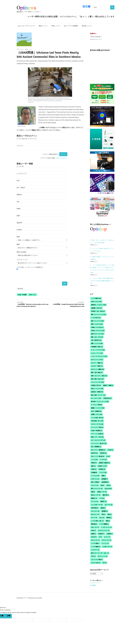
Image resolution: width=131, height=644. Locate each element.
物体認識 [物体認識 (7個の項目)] (105, 479)
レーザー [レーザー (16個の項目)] (103, 459)
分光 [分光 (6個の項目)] (108, 485)
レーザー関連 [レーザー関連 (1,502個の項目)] (96, 298)
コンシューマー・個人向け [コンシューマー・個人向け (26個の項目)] (99, 443)
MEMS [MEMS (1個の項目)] (93, 530)
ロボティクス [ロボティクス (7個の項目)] (95, 479)
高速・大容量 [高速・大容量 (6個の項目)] (95, 482)
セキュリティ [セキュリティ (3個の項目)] (95, 511)
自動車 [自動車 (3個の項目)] (103, 508)
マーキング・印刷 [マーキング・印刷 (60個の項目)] (97, 405)
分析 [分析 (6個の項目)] (102, 485)
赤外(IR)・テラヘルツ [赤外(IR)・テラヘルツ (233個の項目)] (98, 331)
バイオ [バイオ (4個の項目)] (102, 498)
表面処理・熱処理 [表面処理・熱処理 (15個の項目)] (104, 463)
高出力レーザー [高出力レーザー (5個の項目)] (96, 495)
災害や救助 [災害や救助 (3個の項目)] (95, 508)
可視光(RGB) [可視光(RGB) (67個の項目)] (107, 398)
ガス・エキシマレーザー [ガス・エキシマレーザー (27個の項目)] (98, 440)
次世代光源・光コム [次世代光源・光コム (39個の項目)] (97, 421)
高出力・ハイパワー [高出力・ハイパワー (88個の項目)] (97, 389)
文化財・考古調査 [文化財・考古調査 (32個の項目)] (97, 431)
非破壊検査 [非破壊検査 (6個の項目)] (105, 482)
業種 (18, 237)
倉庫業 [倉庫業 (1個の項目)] (94, 534)
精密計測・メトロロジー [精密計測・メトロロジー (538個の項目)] (98, 305)
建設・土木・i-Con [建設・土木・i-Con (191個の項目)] (97, 337)
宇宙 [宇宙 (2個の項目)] (103, 514)
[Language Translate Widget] (96, 36)
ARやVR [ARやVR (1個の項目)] (94, 537)
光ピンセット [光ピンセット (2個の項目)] (95, 514)
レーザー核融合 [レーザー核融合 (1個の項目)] (96, 547)
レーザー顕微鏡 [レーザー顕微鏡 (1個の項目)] (104, 524)
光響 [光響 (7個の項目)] (103, 476)
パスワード (20, 146)
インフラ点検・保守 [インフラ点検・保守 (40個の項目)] (97, 418)
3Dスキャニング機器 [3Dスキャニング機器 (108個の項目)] (97, 369)
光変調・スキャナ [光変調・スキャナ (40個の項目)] (97, 414)
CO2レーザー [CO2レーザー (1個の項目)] (95, 527)
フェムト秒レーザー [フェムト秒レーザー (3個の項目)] (97, 505)
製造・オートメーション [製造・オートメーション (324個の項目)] (98, 314)
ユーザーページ (95, 583)
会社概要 (93, 585)
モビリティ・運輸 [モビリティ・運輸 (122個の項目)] (97, 363)
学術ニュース (56, 26)
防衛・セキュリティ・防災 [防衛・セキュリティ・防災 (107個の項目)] (99, 376)
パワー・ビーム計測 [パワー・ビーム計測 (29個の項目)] (97, 434)
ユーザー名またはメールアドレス (27, 139)
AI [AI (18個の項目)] (108, 456)
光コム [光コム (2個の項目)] (102, 518)
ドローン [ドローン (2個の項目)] (94, 518)
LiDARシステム (32, 295)
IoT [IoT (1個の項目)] (100, 537)
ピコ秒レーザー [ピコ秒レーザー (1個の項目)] (107, 547)
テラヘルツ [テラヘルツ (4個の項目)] (95, 501)
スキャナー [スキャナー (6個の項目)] (95, 485)
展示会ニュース (87, 26)
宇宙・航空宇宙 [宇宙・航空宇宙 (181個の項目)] (96, 340)
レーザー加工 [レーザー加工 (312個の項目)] (96, 318)
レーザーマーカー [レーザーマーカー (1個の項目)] (106, 527)
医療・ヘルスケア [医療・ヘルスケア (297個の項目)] (97, 324)
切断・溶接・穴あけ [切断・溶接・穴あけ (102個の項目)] (97, 379)
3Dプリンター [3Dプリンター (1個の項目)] (95, 540)
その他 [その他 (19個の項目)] (110, 450)
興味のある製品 (22, 252)
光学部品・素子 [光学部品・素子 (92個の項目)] (96, 385)
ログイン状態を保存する (51, 154)
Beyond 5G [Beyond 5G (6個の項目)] (108, 489)
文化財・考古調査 (22, 295)
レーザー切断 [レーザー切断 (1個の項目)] (95, 543)
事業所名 (19, 195)
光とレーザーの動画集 (71, 26)
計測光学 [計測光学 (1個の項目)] (101, 534)
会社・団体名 (21, 188)
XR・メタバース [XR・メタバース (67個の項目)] (96, 398)
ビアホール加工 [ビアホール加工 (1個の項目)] (96, 563)
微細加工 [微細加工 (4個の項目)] (94, 498)
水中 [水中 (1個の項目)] (105, 563)
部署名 (19, 209)
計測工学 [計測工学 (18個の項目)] (94, 453)
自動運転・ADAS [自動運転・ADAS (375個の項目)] (96, 308)
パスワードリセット (61, 158)
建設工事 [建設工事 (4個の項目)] (106, 495)
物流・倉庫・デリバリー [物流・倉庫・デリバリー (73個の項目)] (98, 395)
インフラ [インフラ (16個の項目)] (94, 459)
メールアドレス (22, 174)
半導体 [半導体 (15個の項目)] (94, 463)
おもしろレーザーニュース (26, 26)
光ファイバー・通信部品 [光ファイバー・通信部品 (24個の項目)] (98, 450)
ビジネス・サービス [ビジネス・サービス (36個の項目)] (97, 424)
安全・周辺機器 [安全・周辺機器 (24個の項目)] (96, 447)
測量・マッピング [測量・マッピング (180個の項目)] (97, 343)
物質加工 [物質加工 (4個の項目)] (103, 501)
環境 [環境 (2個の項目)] (108, 521)
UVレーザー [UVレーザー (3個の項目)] (108, 505)
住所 (18, 202)
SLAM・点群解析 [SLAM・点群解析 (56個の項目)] (96, 411)
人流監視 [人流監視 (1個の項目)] (109, 534)
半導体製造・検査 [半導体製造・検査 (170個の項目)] (97, 347)
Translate (99, 39)
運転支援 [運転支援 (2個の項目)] (94, 524)
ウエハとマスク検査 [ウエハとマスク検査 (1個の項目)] (97, 559)
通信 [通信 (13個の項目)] (93, 466)
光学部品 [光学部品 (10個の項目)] (102, 469)
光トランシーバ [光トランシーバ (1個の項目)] (103, 556)
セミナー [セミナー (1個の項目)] (107, 537)
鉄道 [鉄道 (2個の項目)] (109, 514)
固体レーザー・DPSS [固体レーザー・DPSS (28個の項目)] (97, 437)
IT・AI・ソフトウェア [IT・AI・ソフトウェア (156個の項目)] (98, 350)
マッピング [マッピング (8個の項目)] (103, 472)
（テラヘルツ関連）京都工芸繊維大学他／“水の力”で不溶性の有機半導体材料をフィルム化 (102, 281)
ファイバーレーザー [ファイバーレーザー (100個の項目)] (97, 382)
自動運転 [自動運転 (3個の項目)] (105, 511)
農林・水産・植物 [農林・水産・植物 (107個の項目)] (97, 372)
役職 (18, 216)
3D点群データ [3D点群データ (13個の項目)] (102, 466)
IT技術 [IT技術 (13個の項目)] (94, 469)
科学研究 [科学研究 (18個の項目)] (103, 453)
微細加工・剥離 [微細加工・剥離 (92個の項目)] (108, 385)
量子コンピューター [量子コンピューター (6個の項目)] (97, 489)
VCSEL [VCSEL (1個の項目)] (93, 556)
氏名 (18, 181)
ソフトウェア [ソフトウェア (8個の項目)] (95, 476)
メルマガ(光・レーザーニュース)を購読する (30, 267)
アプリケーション (22, 260)
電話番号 (20, 223)
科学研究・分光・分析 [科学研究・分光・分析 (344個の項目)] (98, 311)
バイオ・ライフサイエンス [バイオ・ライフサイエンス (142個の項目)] (99, 356)
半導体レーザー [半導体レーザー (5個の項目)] (102, 492)
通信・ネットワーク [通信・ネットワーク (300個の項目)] (97, 321)
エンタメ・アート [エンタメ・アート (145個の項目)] (97, 353)
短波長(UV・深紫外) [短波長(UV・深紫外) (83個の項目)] (97, 392)
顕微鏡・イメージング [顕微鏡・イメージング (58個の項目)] (98, 408)
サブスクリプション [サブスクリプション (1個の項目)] (104, 530)
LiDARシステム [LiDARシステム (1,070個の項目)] (96, 301)
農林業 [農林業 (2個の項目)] (109, 518)
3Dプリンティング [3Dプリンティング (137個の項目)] (97, 360)
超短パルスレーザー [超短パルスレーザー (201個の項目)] (97, 334)
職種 (18, 244)
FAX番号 (19, 230)
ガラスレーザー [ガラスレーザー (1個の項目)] (106, 540)
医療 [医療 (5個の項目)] (93, 492)
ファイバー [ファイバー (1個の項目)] (105, 543)
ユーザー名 (20, 166)
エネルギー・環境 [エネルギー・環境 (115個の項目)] (97, 366)
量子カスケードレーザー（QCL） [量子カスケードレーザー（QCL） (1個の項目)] (100, 553)
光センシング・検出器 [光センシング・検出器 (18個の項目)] (98, 456)
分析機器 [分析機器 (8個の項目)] (94, 472)
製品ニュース (43, 26)
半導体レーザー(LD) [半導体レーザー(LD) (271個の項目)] (97, 327)
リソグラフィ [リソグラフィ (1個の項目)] (95, 550)
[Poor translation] (8, 616)
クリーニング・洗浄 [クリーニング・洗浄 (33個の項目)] (97, 427)
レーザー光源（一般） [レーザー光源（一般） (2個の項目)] (97, 521)
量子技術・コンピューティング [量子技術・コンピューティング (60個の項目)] (100, 401)
